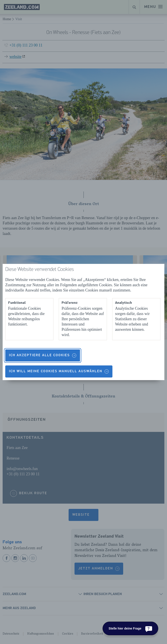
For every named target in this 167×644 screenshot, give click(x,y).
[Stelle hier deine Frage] (130, 628)
